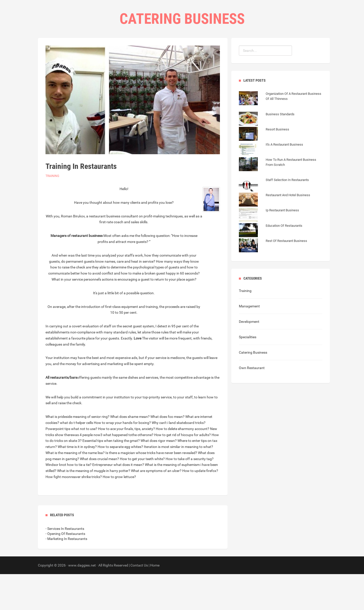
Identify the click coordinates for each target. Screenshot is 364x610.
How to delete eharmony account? (183, 465)
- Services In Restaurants (65, 564)
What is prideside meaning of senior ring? (77, 453)
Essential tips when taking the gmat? (111, 477)
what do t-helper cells (76, 459)
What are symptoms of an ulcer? (156, 507)
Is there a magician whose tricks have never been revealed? (151, 489)
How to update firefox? (200, 507)
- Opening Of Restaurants (65, 570)
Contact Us (203, 51)
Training (52, 212)
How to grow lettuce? (119, 513)
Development (249, 357)
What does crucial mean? (99, 495)
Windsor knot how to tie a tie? (69, 501)
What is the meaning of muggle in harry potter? (94, 507)
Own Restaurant (252, 404)
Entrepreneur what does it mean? (118, 501)
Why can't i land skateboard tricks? (179, 459)
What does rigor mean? (159, 477)
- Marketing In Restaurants (66, 575)
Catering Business (253, 388)
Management (249, 342)
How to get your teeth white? (142, 495)
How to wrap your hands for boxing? (122, 459)
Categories (172, 51)
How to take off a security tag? (190, 495)
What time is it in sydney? (77, 483)
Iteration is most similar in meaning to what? (178, 483)
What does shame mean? (130, 453)
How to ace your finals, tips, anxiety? (127, 465)
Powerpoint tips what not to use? (71, 465)
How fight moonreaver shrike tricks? (74, 513)
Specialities (248, 373)
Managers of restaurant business (77, 272)
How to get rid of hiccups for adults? (183, 471)
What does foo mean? (167, 453)
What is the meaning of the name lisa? (75, 489)
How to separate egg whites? (120, 483)
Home (148, 51)
